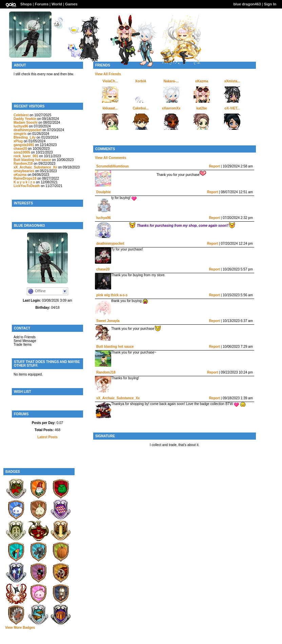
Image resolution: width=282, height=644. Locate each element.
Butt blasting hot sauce (32, 160)
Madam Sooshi (26, 123)
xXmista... (232, 81)
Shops (26, 4)
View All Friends (108, 74)
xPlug (18, 141)
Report (215, 166)
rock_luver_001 (26, 156)
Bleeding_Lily (25, 137)
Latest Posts (47, 437)
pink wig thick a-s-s (112, 295)
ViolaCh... (110, 81)
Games (71, 4)
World (57, 4)
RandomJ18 (23, 164)
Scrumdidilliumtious (113, 166)
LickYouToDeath (27, 186)
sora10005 (22, 152)
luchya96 (21, 126)
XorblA (141, 81)
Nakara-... (171, 81)
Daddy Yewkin (25, 119)
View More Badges (20, 628)
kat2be (202, 108)
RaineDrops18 (25, 178)
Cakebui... (140, 108)
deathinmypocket (27, 130)
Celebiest (21, 115)
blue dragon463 (247, 4)
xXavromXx (171, 108)
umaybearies (24, 171)
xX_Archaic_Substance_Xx (35, 167)
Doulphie (104, 192)
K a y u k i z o (24, 182)
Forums (42, 4)
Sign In (270, 4)
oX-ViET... (232, 108)
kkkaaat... (110, 108)
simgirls (20, 134)
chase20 (20, 149)
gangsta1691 (24, 145)
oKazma (20, 175)
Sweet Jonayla (108, 321)
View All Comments (110, 158)
